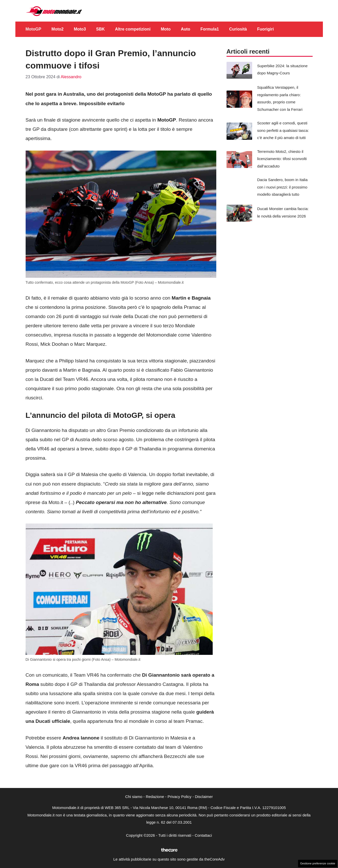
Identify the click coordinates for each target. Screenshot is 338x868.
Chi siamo (134, 797)
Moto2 (58, 29)
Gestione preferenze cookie (318, 863)
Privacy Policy (180, 797)
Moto (166, 29)
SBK (100, 29)
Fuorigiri (266, 29)
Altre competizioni (133, 29)
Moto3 (80, 29)
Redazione (155, 797)
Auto (186, 29)
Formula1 (210, 29)
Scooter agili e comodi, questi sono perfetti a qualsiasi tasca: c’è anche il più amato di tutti (283, 130)
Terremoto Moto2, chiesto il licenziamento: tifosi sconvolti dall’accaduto (282, 159)
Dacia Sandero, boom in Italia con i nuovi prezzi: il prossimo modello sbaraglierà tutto (283, 187)
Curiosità (238, 29)
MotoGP (33, 29)
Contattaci (203, 835)
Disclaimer (204, 797)
